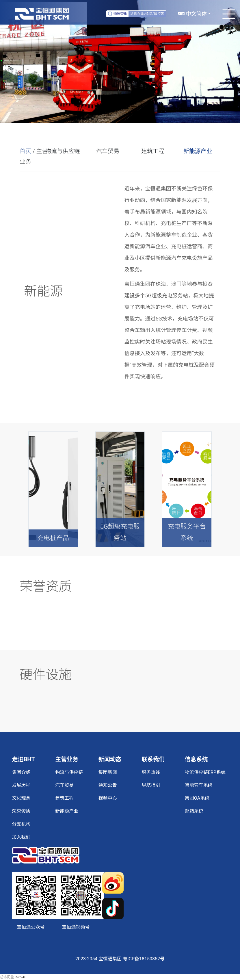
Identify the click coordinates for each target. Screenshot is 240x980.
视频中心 (108, 798)
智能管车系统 (199, 785)
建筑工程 (153, 151)
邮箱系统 (194, 811)
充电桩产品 (53, 538)
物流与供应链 (63, 151)
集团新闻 (108, 772)
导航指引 (151, 785)
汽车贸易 (108, 151)
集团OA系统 (197, 798)
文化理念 (21, 798)
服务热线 (151, 772)
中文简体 (192, 14)
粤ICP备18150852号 (144, 959)
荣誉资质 (21, 811)
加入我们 (21, 837)
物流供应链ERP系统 (205, 772)
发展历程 (21, 785)
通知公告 (108, 785)
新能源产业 (198, 151)
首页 (25, 151)
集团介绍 (21, 772)
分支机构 (21, 824)
